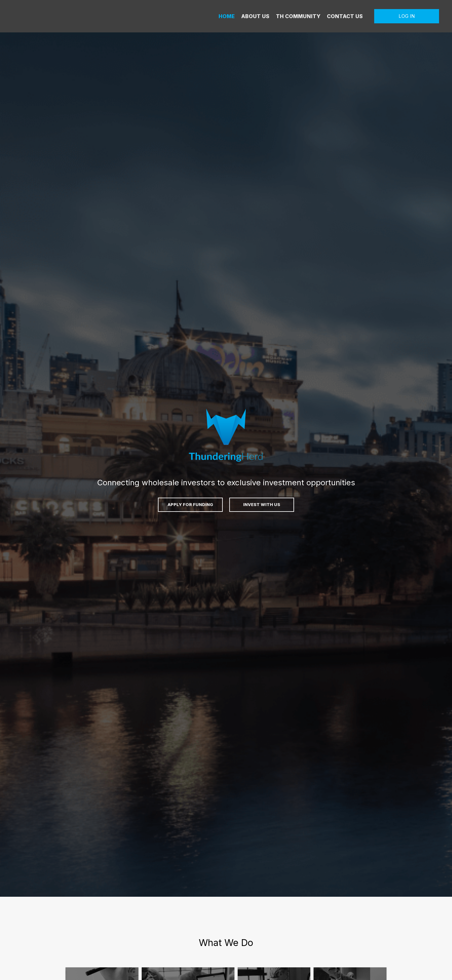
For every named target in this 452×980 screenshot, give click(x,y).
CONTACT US (345, 16)
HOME (227, 16)
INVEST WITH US (262, 504)
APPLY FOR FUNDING (190, 504)
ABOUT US (255, 16)
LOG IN (407, 16)
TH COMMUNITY (298, 16)
